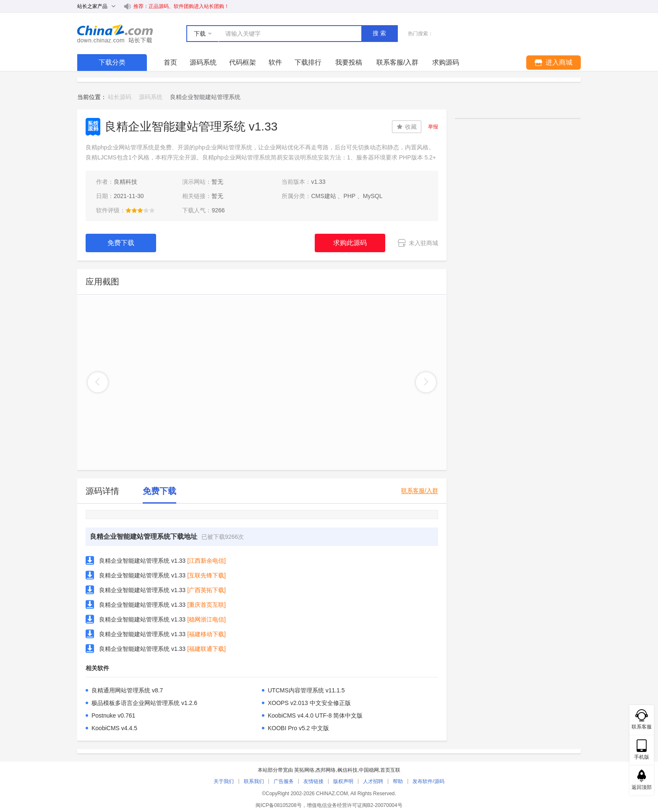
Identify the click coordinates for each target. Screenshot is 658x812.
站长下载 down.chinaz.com (115, 34)
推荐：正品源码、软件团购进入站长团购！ (181, 6)
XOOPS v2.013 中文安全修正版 (309, 703)
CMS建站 (323, 196)
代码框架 (243, 62)
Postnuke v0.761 (113, 715)
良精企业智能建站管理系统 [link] (205, 97)
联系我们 (254, 781)
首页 (170, 62)
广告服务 (284, 781)
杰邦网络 (326, 770)
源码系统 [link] (151, 97)
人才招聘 (373, 781)
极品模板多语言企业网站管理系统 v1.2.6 (144, 703)
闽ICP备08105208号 (278, 805)
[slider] (140, 210)
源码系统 (203, 62)
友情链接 (313, 781)
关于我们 (224, 781)
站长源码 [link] (120, 97)
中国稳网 (369, 770)
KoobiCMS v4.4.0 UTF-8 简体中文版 (315, 715)
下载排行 (308, 62)
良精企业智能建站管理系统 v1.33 (142, 561)
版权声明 (343, 781)
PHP (349, 196)
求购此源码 (350, 243)
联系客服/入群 (420, 491)
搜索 (380, 33)
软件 (275, 62)
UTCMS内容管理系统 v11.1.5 (306, 690)
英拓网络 (304, 770)
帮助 (398, 781)
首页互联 (390, 770)
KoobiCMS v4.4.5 (114, 728)
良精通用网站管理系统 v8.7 (127, 690)
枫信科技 (347, 770)
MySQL (373, 196)
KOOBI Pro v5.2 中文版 (298, 728)
